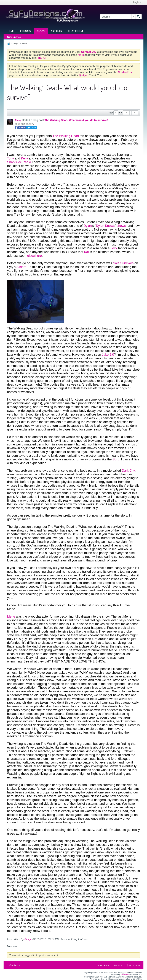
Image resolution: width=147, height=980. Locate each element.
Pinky (24, 43)
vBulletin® (125, 975)
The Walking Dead (66, 136)
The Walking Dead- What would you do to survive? (76, 120)
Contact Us (119, 965)
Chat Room (75, 31)
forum (82, 55)
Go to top (135, 965)
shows (121, 226)
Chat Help (104, 965)
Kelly (24, 158)
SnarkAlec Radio (19, 162)
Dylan (88, 226)
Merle (11, 617)
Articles (56, 31)
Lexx (114, 248)
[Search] (118, 17)
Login (137, 2)
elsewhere (34, 256)
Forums (26, 31)
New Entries (14, 37)
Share (20, 128)
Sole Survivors (123, 263)
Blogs (41, 31)
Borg (116, 459)
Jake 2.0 (108, 355)
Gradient (15, 965)
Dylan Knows (105, 226)
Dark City (128, 471)
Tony (10, 158)
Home (10, 31)
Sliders (21, 267)
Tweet (32, 128)
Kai (86, 252)
